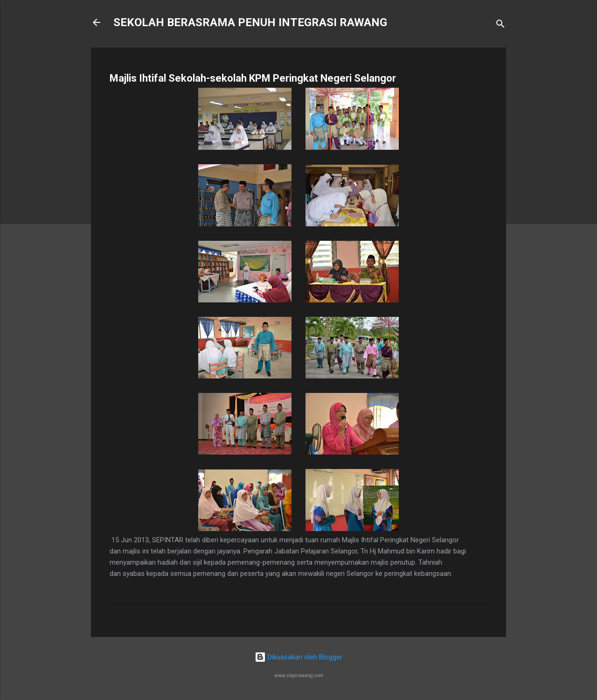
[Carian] (500, 25)
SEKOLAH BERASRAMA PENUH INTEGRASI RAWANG (250, 22)
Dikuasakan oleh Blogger (298, 657)
